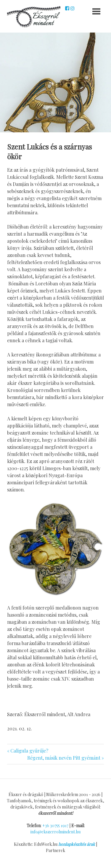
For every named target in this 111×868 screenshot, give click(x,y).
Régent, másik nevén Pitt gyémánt (64, 758)
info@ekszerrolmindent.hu (55, 832)
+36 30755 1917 (55, 826)
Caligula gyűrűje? (29, 751)
